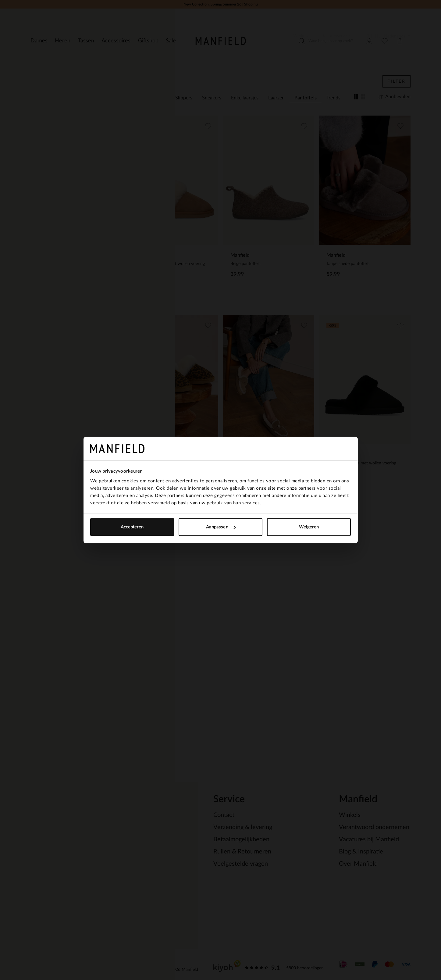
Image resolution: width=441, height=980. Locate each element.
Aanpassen (221, 527)
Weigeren (309, 527)
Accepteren (132, 527)
